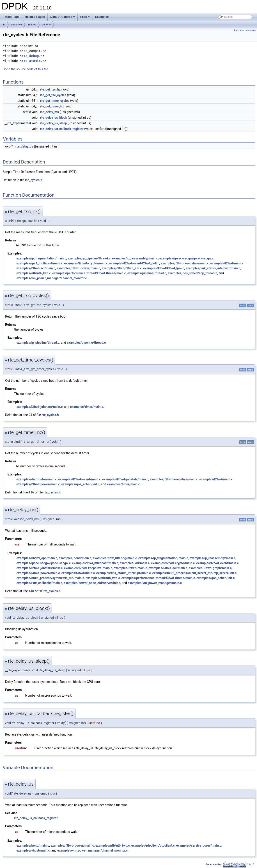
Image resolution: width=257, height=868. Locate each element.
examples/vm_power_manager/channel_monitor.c (52, 278)
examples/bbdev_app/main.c (37, 558)
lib (4, 25)
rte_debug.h (32, 56)
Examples (102, 17)
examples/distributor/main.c (37, 479)
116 (31, 492)
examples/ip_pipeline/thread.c (89, 258)
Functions (239, 31)
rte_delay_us (24, 146)
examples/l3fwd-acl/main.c (36, 268)
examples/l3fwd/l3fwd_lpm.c (164, 268)
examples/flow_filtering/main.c (115, 558)
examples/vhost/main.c (33, 850)
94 (30, 415)
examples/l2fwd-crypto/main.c (86, 263)
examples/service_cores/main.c (199, 845)
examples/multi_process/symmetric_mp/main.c (50, 578)
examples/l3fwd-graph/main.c (210, 568)
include (32, 25)
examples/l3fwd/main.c (78, 573)
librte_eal (16, 25)
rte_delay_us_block (54, 118)
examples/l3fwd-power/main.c (79, 268)
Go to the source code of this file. (26, 69)
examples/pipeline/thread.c (147, 273)
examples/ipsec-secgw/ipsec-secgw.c (186, 258)
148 (31, 591)
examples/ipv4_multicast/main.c (40, 263)
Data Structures (63, 18)
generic (46, 25)
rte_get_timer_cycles (55, 101)
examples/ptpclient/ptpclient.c (153, 845)
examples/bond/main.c (75, 558)
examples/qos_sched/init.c (80, 484)
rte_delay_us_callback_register (62, 129)
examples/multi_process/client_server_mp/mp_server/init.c (194, 573)
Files (85, 18)
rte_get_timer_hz (52, 106)
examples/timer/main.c (87, 407)
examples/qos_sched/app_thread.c (192, 273)
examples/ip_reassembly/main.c (135, 258)
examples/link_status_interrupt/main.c (213, 268)
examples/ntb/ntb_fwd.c (34, 273)
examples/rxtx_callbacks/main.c (39, 583)
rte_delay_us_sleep (54, 123)
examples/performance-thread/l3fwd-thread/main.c (89, 273)
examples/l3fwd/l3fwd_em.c (122, 268)
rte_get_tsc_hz (50, 89)
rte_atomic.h (33, 61)
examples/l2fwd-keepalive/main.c (185, 263)
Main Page (12, 17)
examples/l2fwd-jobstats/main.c (40, 407)
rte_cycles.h (34, 180)
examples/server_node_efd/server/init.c (92, 583)
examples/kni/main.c (135, 563)
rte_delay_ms (49, 112)
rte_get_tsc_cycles (53, 95)
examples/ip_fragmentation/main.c (41, 258)
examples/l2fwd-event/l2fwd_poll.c (134, 263)
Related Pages (35, 17)
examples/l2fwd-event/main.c (79, 479)
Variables (251, 31)
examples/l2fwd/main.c (227, 263)
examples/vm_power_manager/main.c (155, 583)
